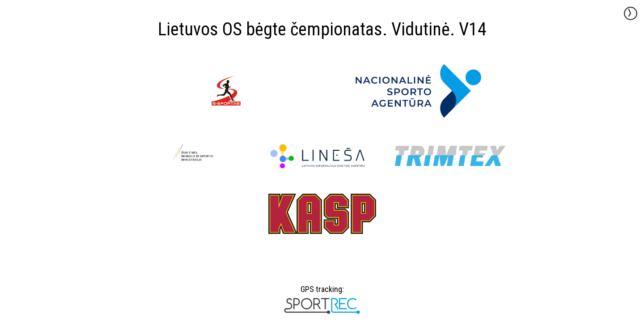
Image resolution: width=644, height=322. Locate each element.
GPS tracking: (322, 292)
